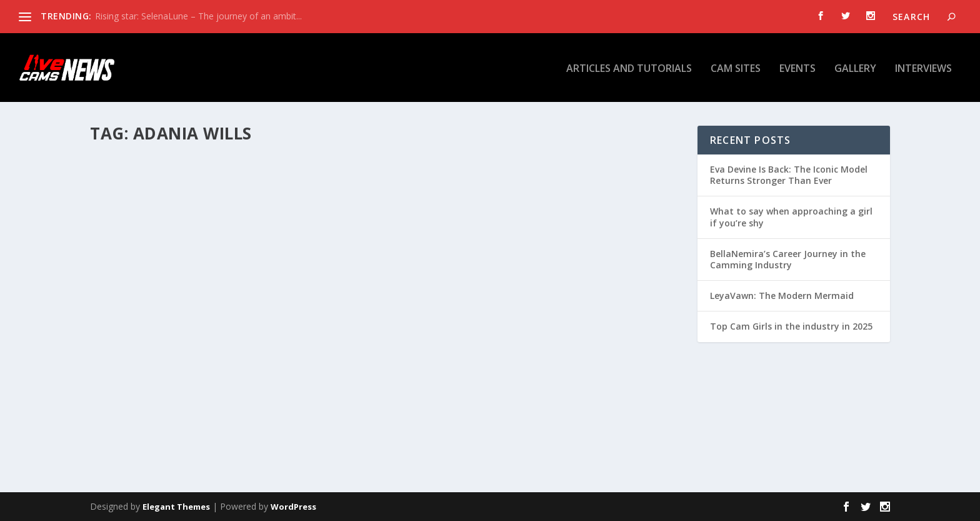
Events (797, 68)
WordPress (293, 507)
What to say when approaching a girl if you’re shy (791, 217)
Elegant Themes (176, 507)
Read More (135, 427)
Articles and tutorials (629, 68)
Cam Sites (736, 68)
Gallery (855, 68)
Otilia (122, 362)
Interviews (923, 68)
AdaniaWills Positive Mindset (188, 343)
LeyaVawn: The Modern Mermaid (782, 296)
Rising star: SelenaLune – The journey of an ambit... (198, 16)
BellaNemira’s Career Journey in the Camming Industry (788, 259)
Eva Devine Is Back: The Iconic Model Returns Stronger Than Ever (789, 175)
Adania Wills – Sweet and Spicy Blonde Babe (532, 343)
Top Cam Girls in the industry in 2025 (791, 326)
